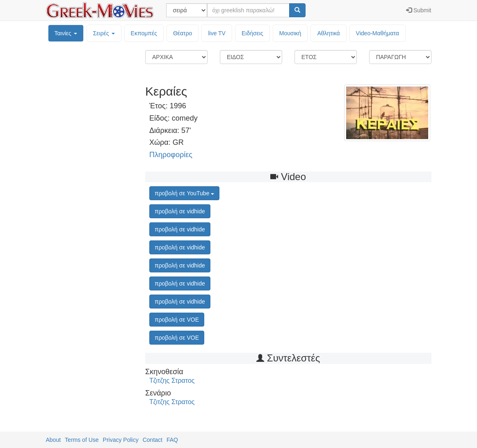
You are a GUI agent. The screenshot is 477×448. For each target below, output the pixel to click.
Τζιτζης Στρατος (172, 381)
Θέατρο (183, 33)
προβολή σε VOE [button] (177, 320)
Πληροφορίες (171, 155)
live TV (217, 33)
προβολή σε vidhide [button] (180, 211)
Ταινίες (66, 33)
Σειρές (104, 33)
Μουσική (290, 33)
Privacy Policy (121, 440)
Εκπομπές (144, 33)
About (54, 440)
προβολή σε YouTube (184, 193)
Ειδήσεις (252, 33)
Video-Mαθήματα (378, 33)
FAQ (172, 440)
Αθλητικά (328, 33)
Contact (153, 440)
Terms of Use (82, 440)
